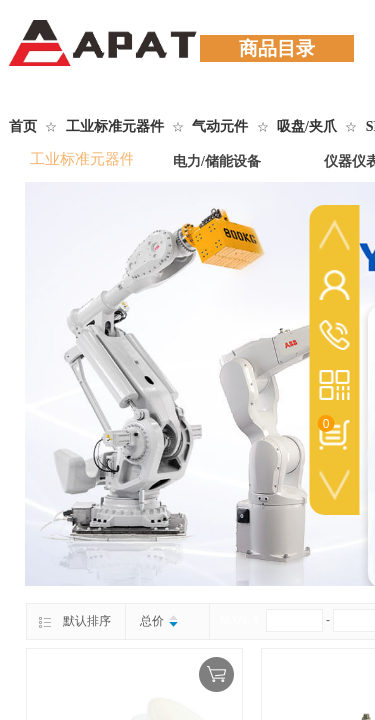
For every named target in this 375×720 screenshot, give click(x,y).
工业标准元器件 (115, 126)
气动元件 (220, 126)
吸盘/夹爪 (307, 126)
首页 (23, 126)
